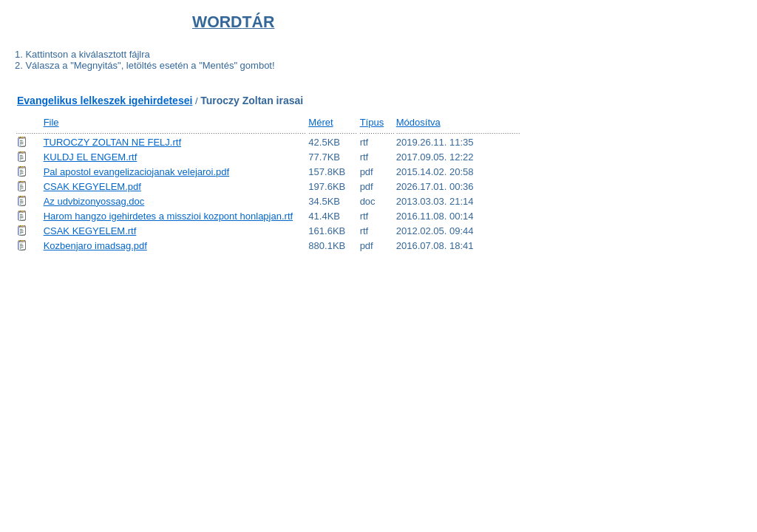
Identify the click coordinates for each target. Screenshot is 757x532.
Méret (320, 122)
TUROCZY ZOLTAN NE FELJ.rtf (112, 142)
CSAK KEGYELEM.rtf (90, 231)
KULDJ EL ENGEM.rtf (91, 157)
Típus (372, 122)
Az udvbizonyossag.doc (94, 201)
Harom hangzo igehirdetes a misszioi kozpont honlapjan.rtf (168, 216)
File (51, 122)
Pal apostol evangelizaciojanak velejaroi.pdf (137, 172)
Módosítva (418, 122)
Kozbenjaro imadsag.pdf (95, 246)
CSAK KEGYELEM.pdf (92, 187)
